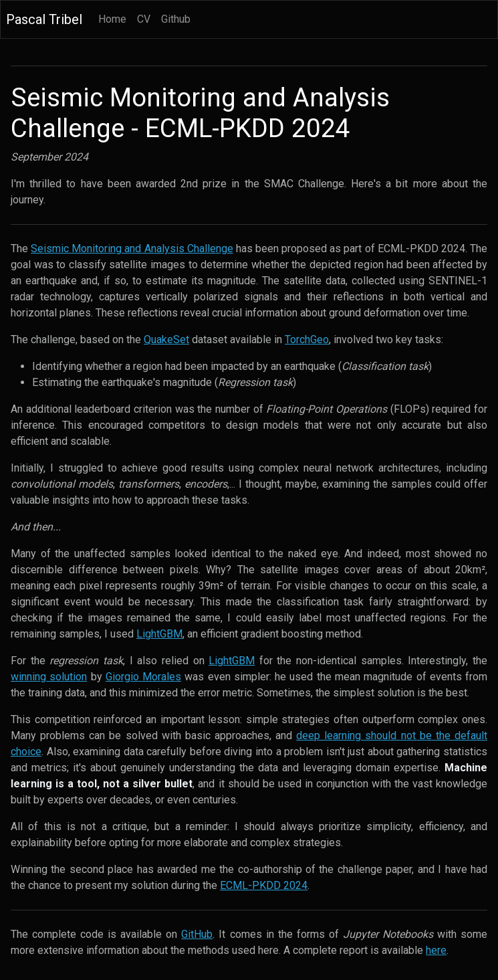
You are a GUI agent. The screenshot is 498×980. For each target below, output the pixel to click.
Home (112, 19)
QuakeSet (166, 339)
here (436, 950)
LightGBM (159, 634)
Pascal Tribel (44, 19)
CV (144, 19)
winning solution (49, 677)
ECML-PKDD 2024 (264, 885)
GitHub (197, 934)
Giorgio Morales (143, 677)
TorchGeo (307, 339)
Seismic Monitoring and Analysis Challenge (132, 249)
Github (176, 19)
